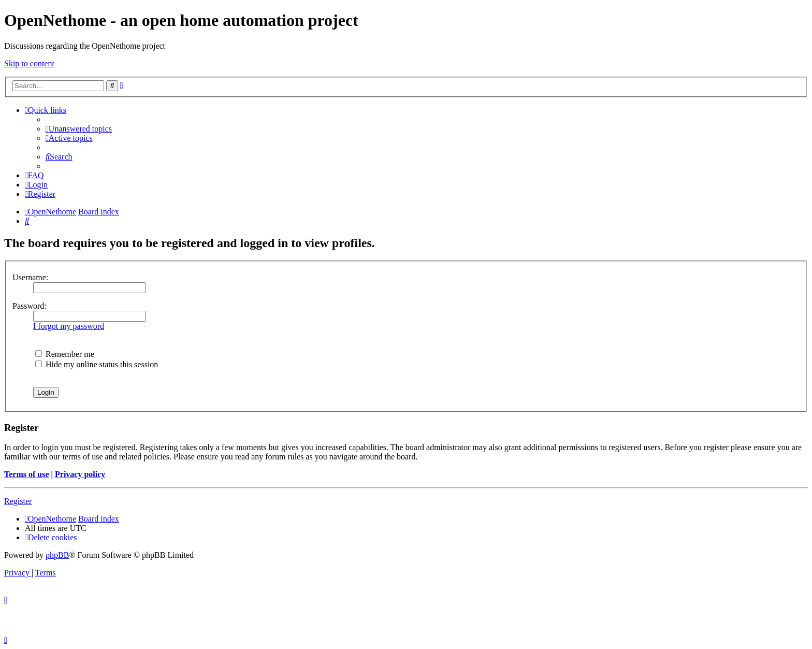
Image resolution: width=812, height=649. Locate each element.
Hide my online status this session (97, 364)
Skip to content (29, 63)
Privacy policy (80, 474)
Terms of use (27, 474)
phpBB (57, 555)
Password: (30, 306)
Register (18, 501)
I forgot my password (69, 326)
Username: (30, 277)
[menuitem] (79, 129)
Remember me (65, 354)
